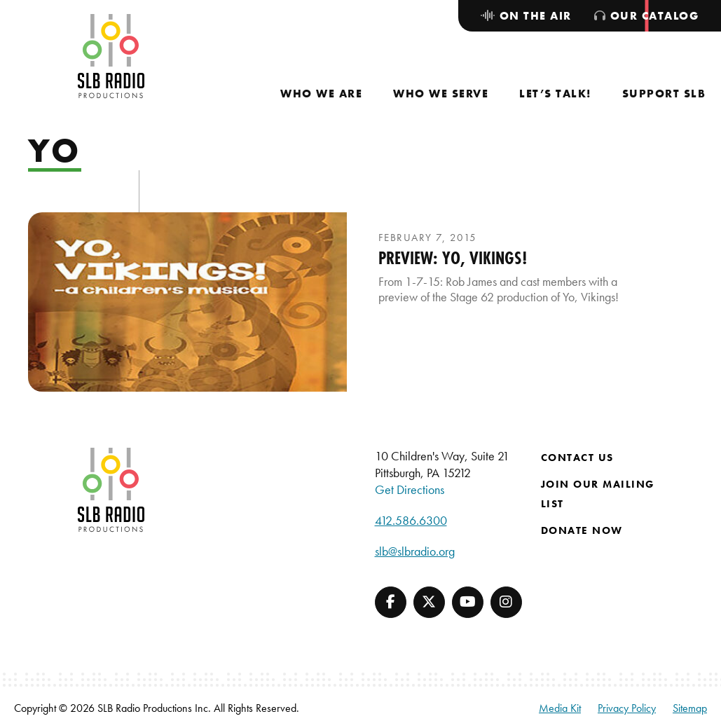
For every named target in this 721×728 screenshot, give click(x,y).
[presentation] (187, 302)
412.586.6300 (411, 520)
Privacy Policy (627, 708)
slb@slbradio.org (415, 551)
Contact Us (577, 458)
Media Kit (560, 708)
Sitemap (690, 708)
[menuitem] (321, 94)
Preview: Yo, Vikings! (453, 258)
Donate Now (582, 530)
